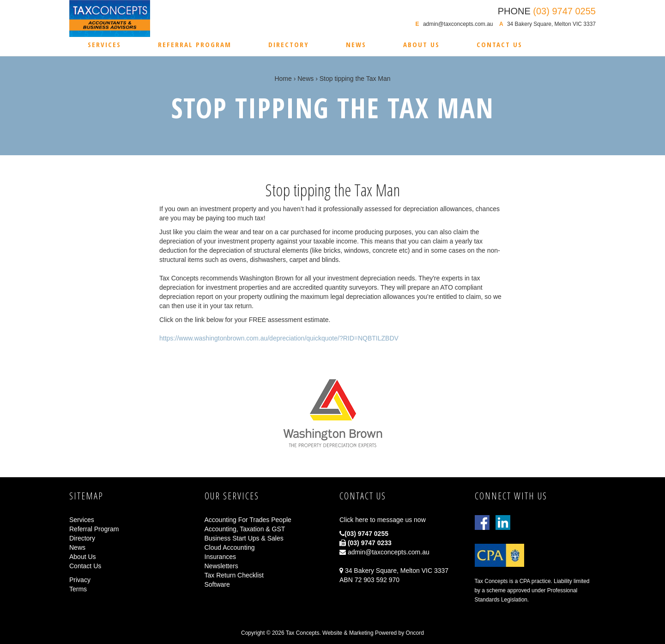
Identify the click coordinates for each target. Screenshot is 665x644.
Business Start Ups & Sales (244, 538)
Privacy (80, 580)
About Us (421, 44)
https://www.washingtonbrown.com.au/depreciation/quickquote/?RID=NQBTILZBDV (279, 338)
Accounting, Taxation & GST (245, 529)
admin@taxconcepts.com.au (458, 24)
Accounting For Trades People (248, 520)
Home (283, 79)
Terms (78, 589)
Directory (289, 44)
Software (217, 584)
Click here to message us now (383, 520)
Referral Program (195, 44)
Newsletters (221, 566)
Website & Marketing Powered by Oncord (373, 633)
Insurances (220, 557)
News (356, 44)
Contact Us (499, 44)
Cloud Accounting (230, 547)
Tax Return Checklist (234, 575)
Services (104, 44)
